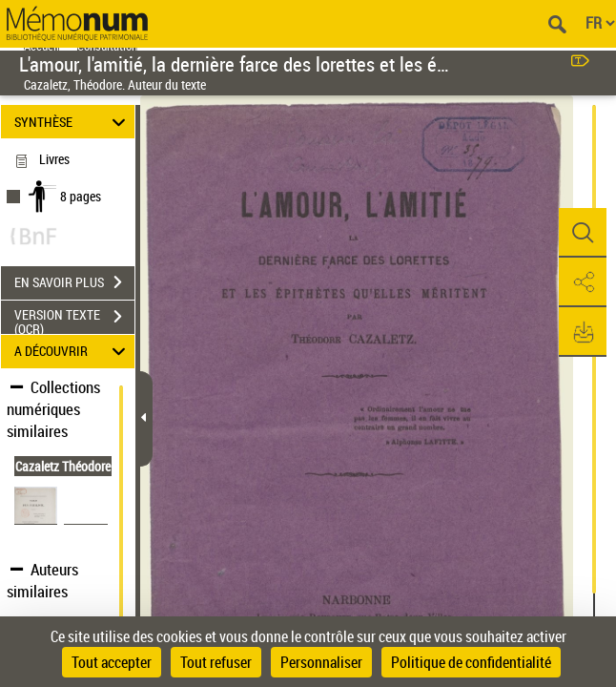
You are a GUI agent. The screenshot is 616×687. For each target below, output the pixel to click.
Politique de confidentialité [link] (471, 662)
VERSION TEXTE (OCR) (74, 319)
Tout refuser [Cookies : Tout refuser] (216, 662)
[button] (583, 233)
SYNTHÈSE (72, 122)
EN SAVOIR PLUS (74, 282)
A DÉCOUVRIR (72, 352)
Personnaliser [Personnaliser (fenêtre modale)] (321, 662)
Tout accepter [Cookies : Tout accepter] (112, 662)
